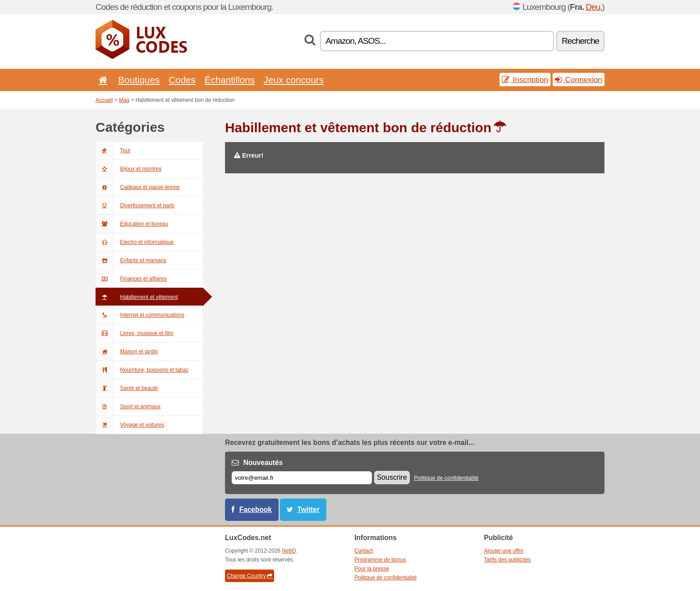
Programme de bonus (380, 560)
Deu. (594, 7)
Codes (182, 80)
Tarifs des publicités (507, 560)
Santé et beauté (127, 388)
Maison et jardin (127, 352)
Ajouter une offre (504, 551)
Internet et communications (140, 315)
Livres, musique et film (134, 333)
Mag (124, 100)
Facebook (256, 509)
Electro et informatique (135, 242)
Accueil (104, 100)
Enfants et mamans (131, 260)
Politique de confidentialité (446, 478)
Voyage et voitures (130, 425)
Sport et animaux (128, 407)
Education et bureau (132, 224)
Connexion (579, 80)
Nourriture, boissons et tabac (142, 370)
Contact (364, 551)
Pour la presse (372, 569)
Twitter (308, 509)
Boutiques (139, 80)
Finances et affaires (131, 279)
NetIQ (289, 551)
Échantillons (230, 80)
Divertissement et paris (135, 205)
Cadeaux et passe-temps (137, 187)
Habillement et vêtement (137, 297)
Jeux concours (294, 80)
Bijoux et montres (129, 169)
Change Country (250, 576)
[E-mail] (302, 478)
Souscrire (392, 477)
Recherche (580, 41)
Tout (113, 151)
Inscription (525, 80)
